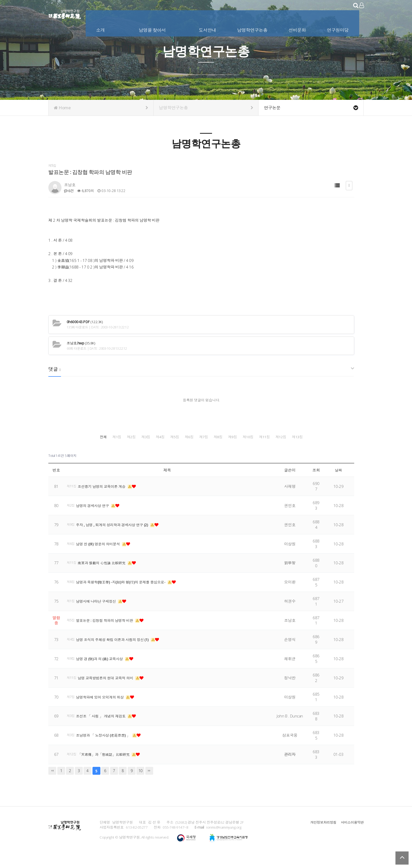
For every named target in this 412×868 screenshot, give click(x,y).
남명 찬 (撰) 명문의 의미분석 (101, 555)
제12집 (280, 450)
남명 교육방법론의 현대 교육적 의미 (110, 690)
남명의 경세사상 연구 (95, 517)
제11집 (240, 450)
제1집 (123, 436)
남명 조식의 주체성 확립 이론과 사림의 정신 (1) (117, 651)
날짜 (339, 482)
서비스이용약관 (352, 834)
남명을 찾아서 (153, 29)
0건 (69, 191)
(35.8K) (81, 343)
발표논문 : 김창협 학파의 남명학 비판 (108, 632)
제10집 (201, 450)
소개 (101, 29)
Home (101, 108)
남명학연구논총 (253, 29)
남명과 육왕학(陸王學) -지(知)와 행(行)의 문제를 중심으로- (126, 594)
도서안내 (208, 29)
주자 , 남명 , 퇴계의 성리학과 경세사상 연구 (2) (116, 536)
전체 (84, 436)
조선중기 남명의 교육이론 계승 (105, 498)
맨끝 (149, 782)
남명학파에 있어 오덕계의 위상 (103, 709)
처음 (52, 782)
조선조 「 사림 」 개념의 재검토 (104, 728)
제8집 (123, 450)
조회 (316, 482)
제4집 (240, 436)
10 (140, 782)
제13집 (319, 450)
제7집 (84, 450)
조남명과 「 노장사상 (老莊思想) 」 (107, 747)
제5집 (280, 436)
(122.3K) (85, 322)
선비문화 (298, 29)
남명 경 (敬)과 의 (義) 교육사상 (103, 670)
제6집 (319, 436)
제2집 (162, 436)
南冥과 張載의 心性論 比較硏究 (105, 575)
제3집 (201, 436)
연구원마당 (338, 29)
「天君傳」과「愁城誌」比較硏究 (108, 766)
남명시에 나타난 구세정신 (99, 613)
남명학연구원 (65, 13)
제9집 (162, 450)
